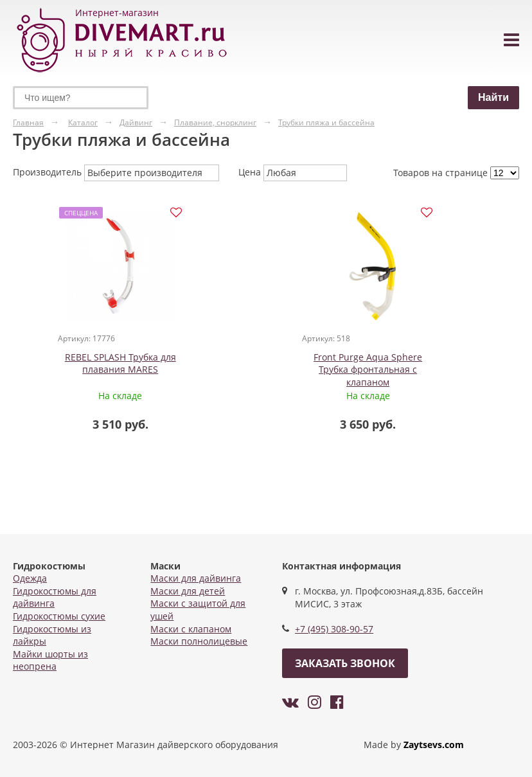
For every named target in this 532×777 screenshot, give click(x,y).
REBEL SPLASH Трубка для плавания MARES (99, 365)
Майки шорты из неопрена (50, 660)
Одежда (30, 578)
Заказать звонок (345, 663)
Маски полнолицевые (199, 641)
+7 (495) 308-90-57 (334, 629)
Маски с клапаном (191, 629)
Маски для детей (188, 591)
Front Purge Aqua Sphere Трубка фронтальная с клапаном (273, 371)
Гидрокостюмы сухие (59, 616)
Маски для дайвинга (196, 578)
